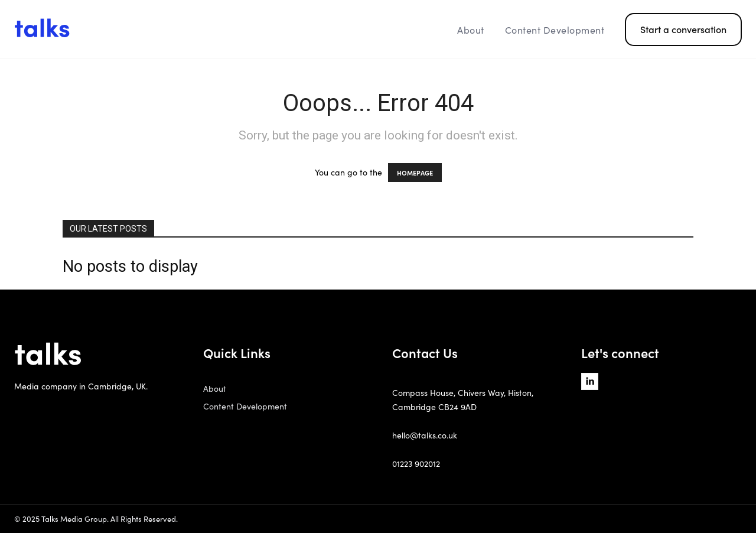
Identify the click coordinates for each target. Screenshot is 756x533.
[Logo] (105, 30)
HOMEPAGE (415, 173)
